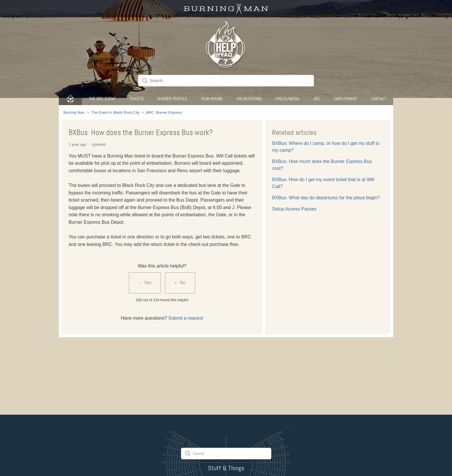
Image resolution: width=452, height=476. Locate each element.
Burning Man (74, 112)
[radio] (145, 283)
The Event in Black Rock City (115, 112)
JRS (316, 99)
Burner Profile (172, 99)
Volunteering (249, 99)
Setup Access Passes (294, 209)
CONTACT (379, 99)
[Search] (226, 81)
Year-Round (212, 99)
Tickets (136, 99)
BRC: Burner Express (164, 112)
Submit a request (186, 318)
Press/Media (287, 99)
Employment (345, 99)
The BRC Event (102, 99)
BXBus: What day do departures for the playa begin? (326, 198)
